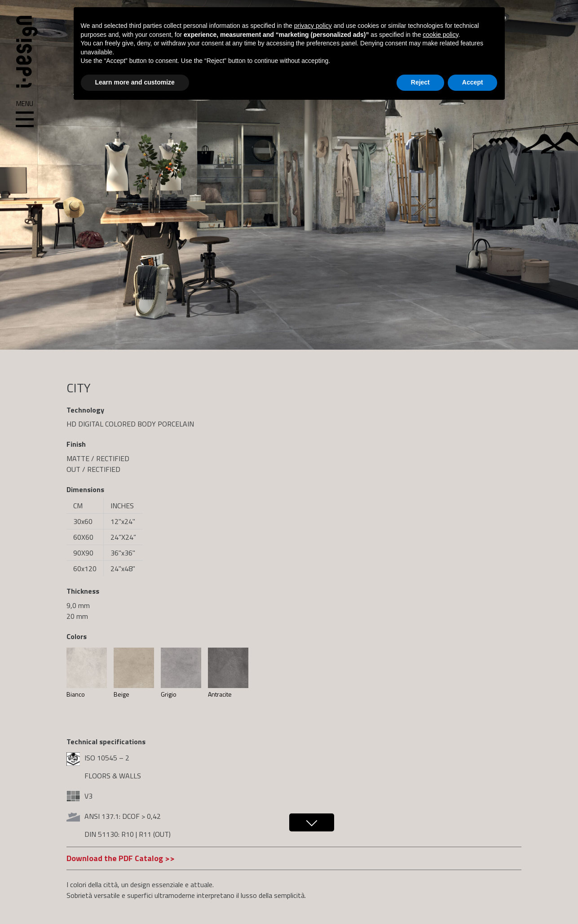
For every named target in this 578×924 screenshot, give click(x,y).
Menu (25, 114)
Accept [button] (473, 82)
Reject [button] (420, 82)
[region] (289, 175)
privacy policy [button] (313, 26)
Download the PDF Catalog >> (121, 858)
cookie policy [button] (440, 35)
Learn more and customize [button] (135, 82)
